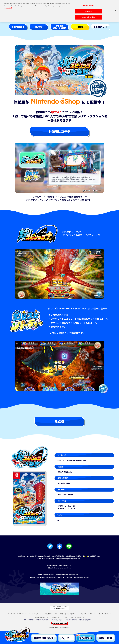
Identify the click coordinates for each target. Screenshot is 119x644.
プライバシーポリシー (88, 614)
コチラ (86, 556)
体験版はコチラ (59, 131)
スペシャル (86, 638)
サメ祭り (39, 27)
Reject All (89, 10)
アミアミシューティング (60, 27)
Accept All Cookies (89, 16)
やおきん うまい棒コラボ (18, 27)
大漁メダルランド (44, 638)
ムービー (67, 638)
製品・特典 (106, 638)
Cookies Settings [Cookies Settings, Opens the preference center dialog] (89, 5)
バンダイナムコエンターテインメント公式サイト (25, 614)
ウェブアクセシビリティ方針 (74, 618)
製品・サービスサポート (69, 614)
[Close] (115, 10)
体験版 (80, 27)
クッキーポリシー (105, 614)
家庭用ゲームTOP (51, 614)
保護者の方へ (56, 618)
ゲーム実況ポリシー (42, 618)
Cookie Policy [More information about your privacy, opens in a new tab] (9, 7)
